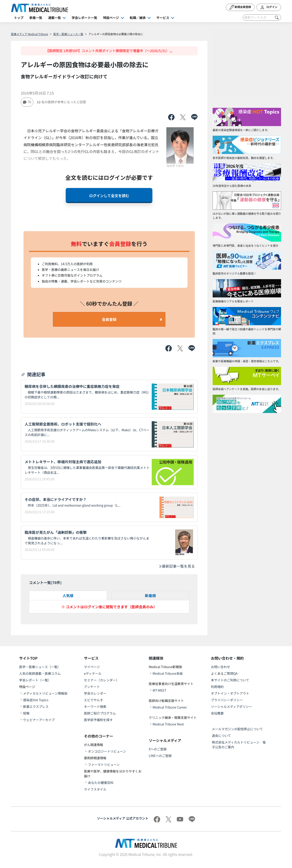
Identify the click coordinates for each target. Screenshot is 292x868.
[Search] (262, 17)
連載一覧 (55, 18)
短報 (26, 713)
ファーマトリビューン (104, 765)
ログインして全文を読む (109, 196)
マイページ (92, 667)
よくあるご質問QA (224, 673)
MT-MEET (159, 690)
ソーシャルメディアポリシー (232, 707)
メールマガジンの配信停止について (237, 729)
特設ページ (111, 18)
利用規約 (217, 687)
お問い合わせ (221, 667)
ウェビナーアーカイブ (39, 720)
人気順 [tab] (68, 595)
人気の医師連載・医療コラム (40, 673)
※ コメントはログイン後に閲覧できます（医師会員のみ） (109, 607)
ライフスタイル (95, 789)
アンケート (92, 687)
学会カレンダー (95, 693)
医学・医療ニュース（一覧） (40, 667)
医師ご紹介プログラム (100, 713)
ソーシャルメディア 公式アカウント (123, 818)
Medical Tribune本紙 (168, 673)
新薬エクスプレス (36, 707)
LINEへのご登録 (160, 756)
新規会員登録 (240, 7)
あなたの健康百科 (101, 783)
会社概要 (217, 713)
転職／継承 (138, 18)
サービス (163, 18)
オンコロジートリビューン (107, 751)
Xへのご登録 (158, 749)
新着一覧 (36, 18)
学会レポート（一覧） (35, 680)
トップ (19, 18)
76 (27, 102)
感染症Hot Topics (36, 700)
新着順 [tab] (150, 595)
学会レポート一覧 (84, 18)
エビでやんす (94, 700)
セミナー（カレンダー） (102, 680)
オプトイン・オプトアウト (230, 693)
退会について (222, 736)
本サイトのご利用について (230, 680)
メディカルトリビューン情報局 (45, 693)
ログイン (269, 7)
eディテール (93, 673)
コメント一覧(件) (45, 582)
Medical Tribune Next (168, 724)
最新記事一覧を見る (177, 566)
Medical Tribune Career (170, 707)
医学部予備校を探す (98, 720)
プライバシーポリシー (227, 700)
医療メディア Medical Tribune (30, 34)
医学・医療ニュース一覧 (68, 34)
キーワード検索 (95, 707)
